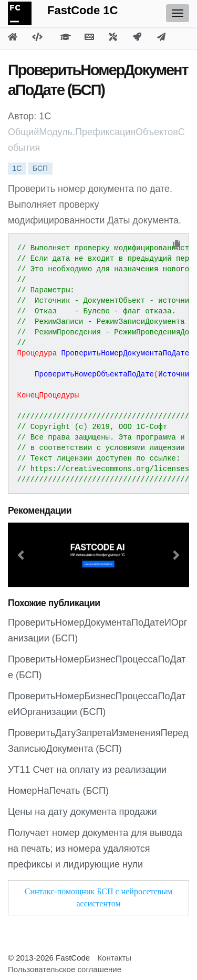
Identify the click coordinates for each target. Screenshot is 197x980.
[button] (22, 555)
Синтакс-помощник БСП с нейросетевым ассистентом (98, 897)
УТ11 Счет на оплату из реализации (87, 770)
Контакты (114, 958)
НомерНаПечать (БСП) (58, 791)
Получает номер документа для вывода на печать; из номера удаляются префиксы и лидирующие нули (95, 849)
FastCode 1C (82, 10)
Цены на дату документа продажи (82, 812)
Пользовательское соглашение (65, 969)
